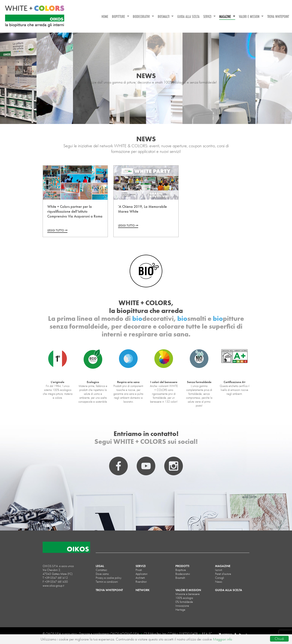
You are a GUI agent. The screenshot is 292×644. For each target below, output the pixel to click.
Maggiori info (222, 639)
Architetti (140, 578)
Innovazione (182, 606)
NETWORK (143, 590)
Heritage (180, 610)
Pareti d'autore (223, 574)
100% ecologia (184, 598)
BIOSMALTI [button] (164, 16)
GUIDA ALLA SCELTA (188, 16)
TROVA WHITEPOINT (278, 16)
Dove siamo (102, 574)
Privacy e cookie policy (109, 578)
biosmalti (180, 578)
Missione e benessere (188, 594)
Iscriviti (219, 570)
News (219, 582)
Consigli (220, 578)
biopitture (181, 570)
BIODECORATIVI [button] (142, 16)
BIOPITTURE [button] (119, 16)
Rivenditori (141, 582)
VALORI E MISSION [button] (250, 16)
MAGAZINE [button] (226, 16)
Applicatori (142, 574)
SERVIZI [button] (208, 16)
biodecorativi (183, 574)
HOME (105, 16)
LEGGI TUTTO (57, 230)
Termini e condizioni (107, 582)
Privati (139, 570)
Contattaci (101, 570)
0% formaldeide (184, 602)
